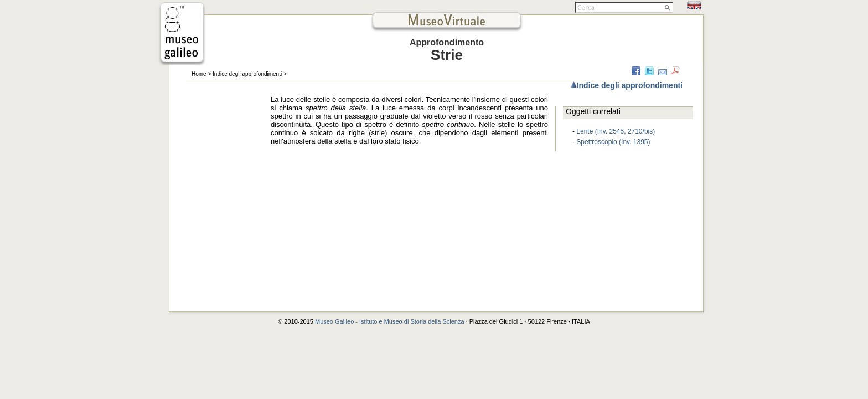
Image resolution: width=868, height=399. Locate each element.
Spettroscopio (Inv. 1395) (613, 142)
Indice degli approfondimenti (247, 74)
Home (199, 74)
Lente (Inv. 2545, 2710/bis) (616, 131)
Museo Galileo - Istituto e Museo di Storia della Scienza (390, 321)
